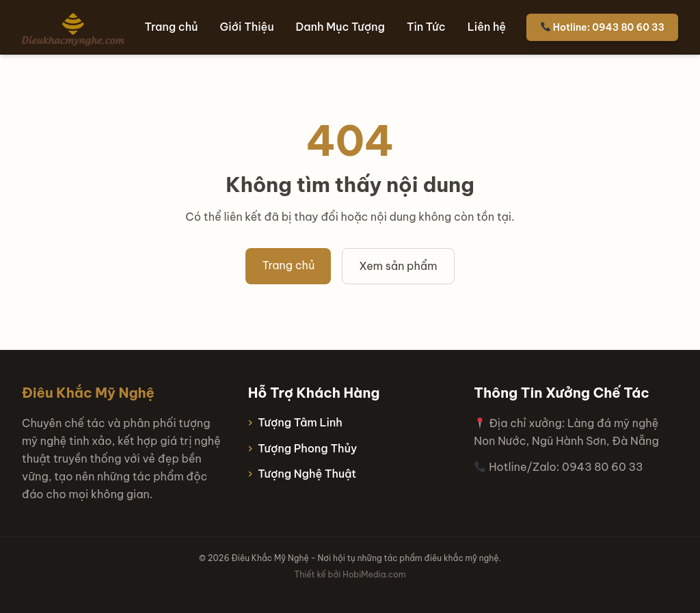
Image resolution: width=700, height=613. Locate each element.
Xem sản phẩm (398, 266)
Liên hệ (487, 27)
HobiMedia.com (374, 574)
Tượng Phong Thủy (307, 448)
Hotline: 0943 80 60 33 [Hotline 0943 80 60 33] (603, 27)
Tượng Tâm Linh (300, 422)
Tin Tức (426, 27)
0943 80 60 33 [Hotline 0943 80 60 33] (602, 467)
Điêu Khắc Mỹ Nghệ (88, 393)
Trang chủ (172, 27)
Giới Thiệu (247, 27)
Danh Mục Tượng (340, 27)
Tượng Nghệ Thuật (307, 474)
